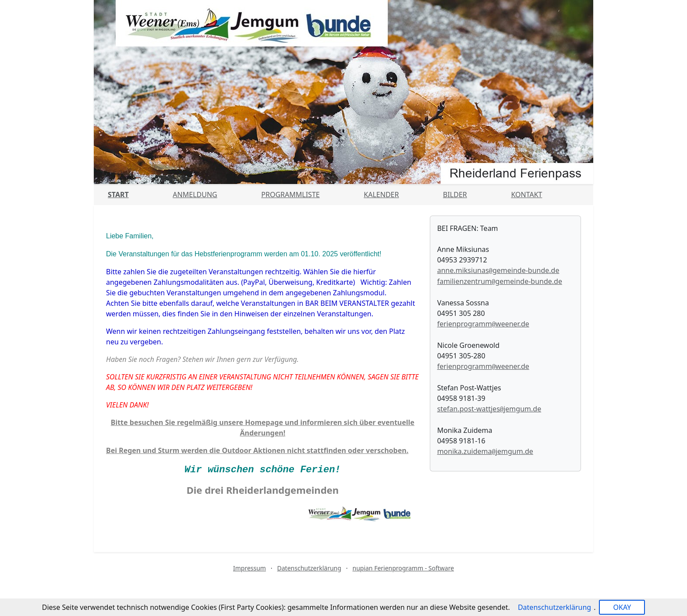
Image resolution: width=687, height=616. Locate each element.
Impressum (250, 568)
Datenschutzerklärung (309, 568)
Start (118, 195)
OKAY (622, 607)
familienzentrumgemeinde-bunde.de (500, 281)
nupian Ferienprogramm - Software (403, 568)
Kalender (381, 195)
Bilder (455, 195)
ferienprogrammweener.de (483, 324)
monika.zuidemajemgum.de (485, 451)
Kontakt (526, 195)
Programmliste (290, 195)
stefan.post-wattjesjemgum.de (489, 409)
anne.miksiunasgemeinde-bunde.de (498, 270)
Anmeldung (195, 195)
